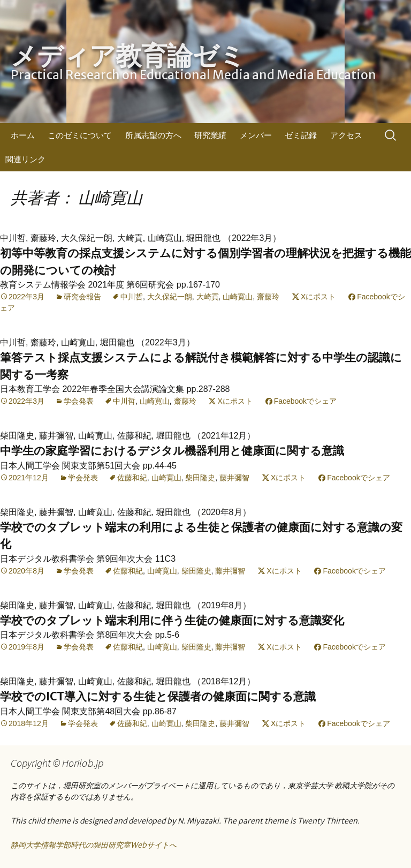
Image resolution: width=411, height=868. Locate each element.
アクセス (346, 135)
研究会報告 (82, 297)
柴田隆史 (200, 478)
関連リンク (25, 159)
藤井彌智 (234, 478)
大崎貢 (208, 297)
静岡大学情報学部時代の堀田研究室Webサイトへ (94, 845)
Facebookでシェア (305, 401)
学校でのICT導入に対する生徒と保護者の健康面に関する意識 (158, 696)
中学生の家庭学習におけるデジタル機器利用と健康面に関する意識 (172, 451)
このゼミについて (80, 135)
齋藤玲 (268, 297)
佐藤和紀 (132, 478)
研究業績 (210, 135)
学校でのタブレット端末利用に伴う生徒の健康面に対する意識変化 (172, 620)
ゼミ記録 (301, 135)
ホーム (23, 135)
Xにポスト (318, 297)
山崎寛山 (238, 297)
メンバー (256, 135)
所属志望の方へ (153, 135)
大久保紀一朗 (170, 297)
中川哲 (132, 297)
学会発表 (79, 401)
